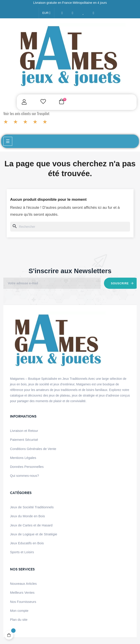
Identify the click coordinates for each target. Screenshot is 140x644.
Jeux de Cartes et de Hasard (31, 525)
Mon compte (19, 611)
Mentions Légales (23, 458)
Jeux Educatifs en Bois (27, 543)
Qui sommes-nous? (24, 476)
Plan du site (19, 620)
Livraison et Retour (24, 431)
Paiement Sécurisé (24, 440)
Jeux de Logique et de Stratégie (34, 534)
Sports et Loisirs (22, 552)
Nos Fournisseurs (23, 602)
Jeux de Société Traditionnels (32, 507)
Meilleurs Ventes (22, 592)
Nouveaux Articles (23, 584)
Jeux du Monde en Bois (27, 516)
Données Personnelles (27, 467)
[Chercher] (70, 227)
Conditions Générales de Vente (33, 449)
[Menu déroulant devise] (46, 13)
